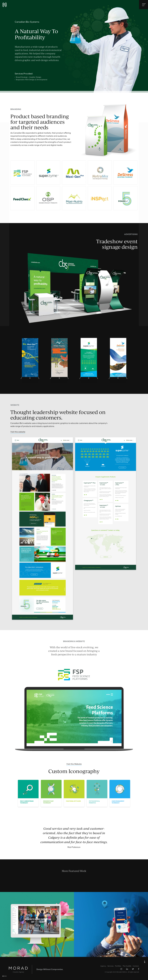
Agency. (103, 966)
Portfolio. (118, 966)
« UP (145, 962)
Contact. (136, 966)
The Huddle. (127, 966)
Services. (111, 966)
